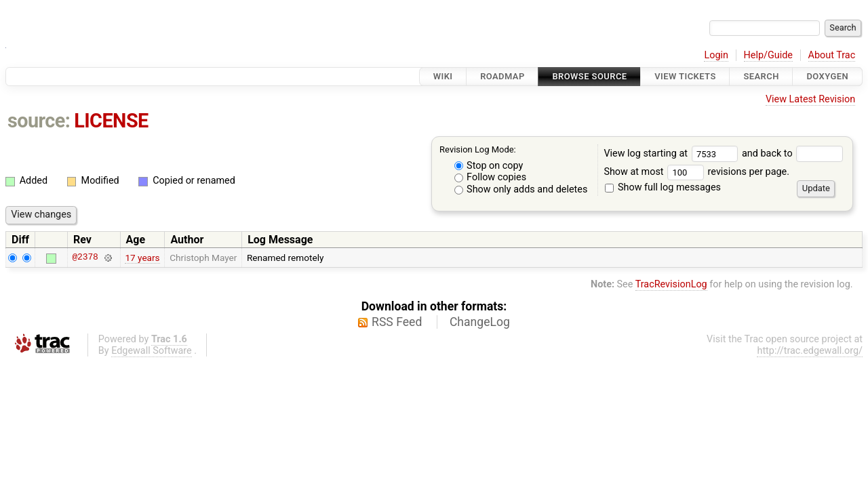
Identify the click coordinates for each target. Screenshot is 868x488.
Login (716, 55)
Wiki (443, 76)
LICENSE (111, 121)
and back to (792, 154)
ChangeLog (480, 322)
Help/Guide (768, 55)
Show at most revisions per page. (696, 172)
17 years (142, 258)
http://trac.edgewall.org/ (810, 351)
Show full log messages (663, 187)
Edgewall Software (152, 351)
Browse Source (589, 76)
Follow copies (491, 177)
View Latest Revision (810, 99)
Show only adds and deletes (521, 189)
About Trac (832, 55)
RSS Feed (397, 322)
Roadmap (502, 76)
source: (39, 121)
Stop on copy (489, 166)
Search (761, 76)
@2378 (85, 258)
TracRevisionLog (671, 284)
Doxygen (827, 76)
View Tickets (685, 76)
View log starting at (673, 154)
